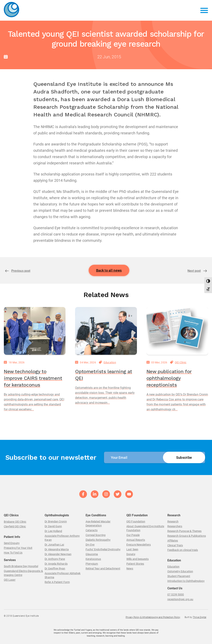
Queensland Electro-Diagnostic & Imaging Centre (23, 573)
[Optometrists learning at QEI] (106, 331)
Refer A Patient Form (57, 582)
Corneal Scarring (96, 535)
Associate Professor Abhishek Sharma (63, 575)
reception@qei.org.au (180, 599)
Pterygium (92, 564)
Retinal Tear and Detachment (103, 568)
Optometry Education (180, 571)
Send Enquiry (12, 543)
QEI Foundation (136, 521)
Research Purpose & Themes (185, 531)
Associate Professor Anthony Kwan (62, 538)
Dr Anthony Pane (55, 559)
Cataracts (92, 530)
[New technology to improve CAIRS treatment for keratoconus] (35, 331)
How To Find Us (13, 553)
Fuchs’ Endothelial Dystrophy (103, 549)
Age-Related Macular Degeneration (98, 523)
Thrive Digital (200, 617)
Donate (131, 554)
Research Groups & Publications (187, 536)
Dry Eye (90, 545)
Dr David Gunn (53, 526)
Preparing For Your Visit (18, 548)
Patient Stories (135, 564)
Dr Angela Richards (56, 564)
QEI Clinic (181, 362)
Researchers (175, 526)
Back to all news (109, 270)
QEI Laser (10, 580)
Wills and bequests (138, 559)
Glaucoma (92, 554)
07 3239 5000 (176, 594)
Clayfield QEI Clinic (15, 526)
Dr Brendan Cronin (56, 521)
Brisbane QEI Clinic (15, 522)
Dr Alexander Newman (58, 554)
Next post (194, 271)
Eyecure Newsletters (139, 545)
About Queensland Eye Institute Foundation (145, 528)
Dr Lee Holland (53, 531)
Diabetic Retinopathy (98, 540)
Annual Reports (136, 540)
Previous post (21, 271)
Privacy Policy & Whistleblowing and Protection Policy (153, 617)
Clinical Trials (175, 545)
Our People (133, 535)
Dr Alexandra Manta (57, 549)
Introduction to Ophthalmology (186, 581)
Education (110, 362)
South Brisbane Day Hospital (21, 566)
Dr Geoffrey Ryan (55, 568)
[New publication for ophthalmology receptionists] (177, 331)
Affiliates (173, 541)
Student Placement (179, 576)
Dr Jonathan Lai (54, 545)
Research (173, 521)
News (130, 568)
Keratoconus (93, 559)
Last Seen (132, 549)
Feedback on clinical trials (183, 550)
